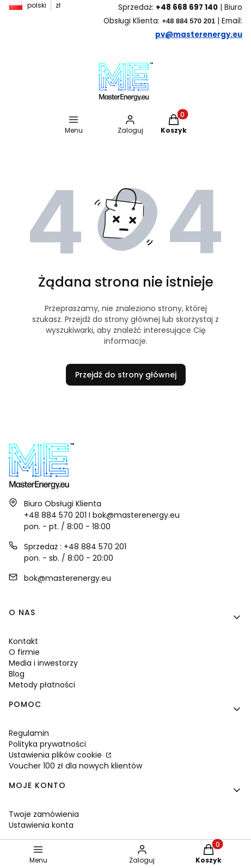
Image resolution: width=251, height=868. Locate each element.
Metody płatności (42, 685)
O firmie (24, 652)
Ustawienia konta (41, 825)
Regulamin (29, 733)
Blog (17, 674)
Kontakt (23, 641)
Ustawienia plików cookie (56, 755)
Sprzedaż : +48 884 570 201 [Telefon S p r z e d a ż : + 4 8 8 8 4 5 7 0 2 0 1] (75, 547)
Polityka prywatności (47, 744)
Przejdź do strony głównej (126, 375)
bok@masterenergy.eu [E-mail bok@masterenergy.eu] (68, 578)
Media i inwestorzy (43, 663)
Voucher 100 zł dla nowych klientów (75, 766)
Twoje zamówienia (44, 814)
